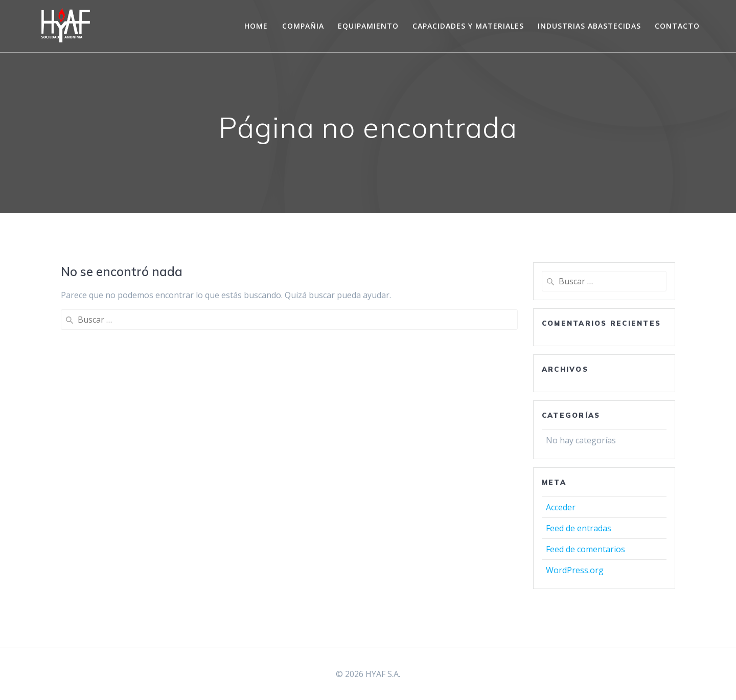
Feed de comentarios (585, 549)
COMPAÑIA (303, 26)
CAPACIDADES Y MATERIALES (468, 26)
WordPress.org (575, 570)
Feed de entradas (579, 528)
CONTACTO (677, 26)
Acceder (561, 507)
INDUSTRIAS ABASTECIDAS (589, 26)
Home (256, 26)
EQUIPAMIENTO (368, 26)
